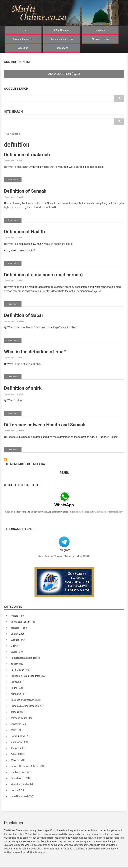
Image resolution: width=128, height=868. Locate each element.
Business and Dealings (26, 700)
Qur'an (17, 682)
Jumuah (18, 640)
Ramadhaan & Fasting (25, 658)
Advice (18, 754)
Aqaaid (18, 616)
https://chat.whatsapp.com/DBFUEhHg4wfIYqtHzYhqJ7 (96, 512)
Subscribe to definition (5, 460)
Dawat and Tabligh (23, 622)
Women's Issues (22, 718)
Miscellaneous (22, 784)
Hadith (17, 688)
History (17, 790)
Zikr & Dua (19, 694)
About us (23, 48)
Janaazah (19, 724)
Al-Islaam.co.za (100, 39)
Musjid (17, 652)
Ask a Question (62, 30)
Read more (15, 180)
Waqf (16, 730)
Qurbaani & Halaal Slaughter (28, 676)
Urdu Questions (22, 796)
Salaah (18, 634)
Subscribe (100, 30)
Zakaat (17, 664)
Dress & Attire (21, 778)
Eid (14, 646)
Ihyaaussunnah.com (62, 39)
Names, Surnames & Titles (27, 766)
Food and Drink (21, 772)
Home (23, 30)
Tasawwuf (18, 748)
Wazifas (18, 760)
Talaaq (18, 712)
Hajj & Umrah (20, 670)
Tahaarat (19, 628)
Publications (62, 48)
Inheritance (19, 742)
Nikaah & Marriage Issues (27, 706)
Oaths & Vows (21, 736)
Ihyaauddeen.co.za (23, 39)
